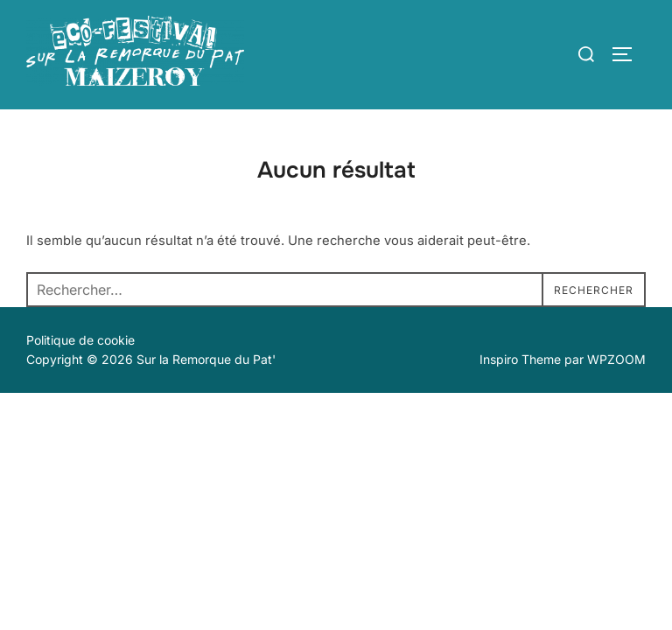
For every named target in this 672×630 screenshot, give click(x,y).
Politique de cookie (80, 340)
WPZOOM (616, 359)
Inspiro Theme (520, 359)
